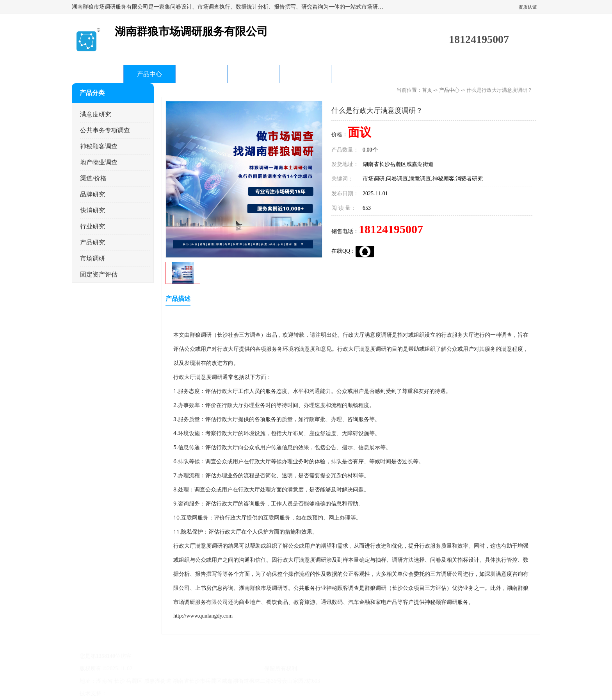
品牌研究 (93, 194)
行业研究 (93, 226)
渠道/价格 (93, 178)
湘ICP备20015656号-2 (159, 669)
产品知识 (305, 74)
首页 (98, 74)
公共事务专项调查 (105, 130)
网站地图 (200, 694)
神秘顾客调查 (99, 146)
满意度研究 (96, 114)
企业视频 (201, 74)
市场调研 (93, 258)
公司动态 (253, 74)
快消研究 (93, 210)
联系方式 (461, 74)
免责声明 (148, 694)
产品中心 (149, 74)
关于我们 (357, 74)
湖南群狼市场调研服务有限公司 (224, 669)
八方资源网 (122, 694)
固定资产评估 (99, 274)
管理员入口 (174, 694)
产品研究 (93, 242)
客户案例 (409, 74)
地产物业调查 (99, 162)
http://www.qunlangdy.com (203, 616)
